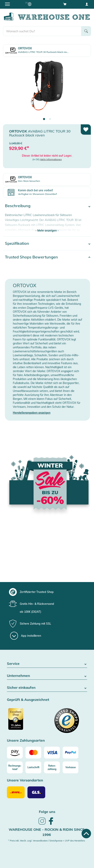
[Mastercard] (33, 753)
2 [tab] (50, 119)
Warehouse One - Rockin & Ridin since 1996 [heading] (47, 832)
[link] (42, 824)
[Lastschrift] (33, 767)
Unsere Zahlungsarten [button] (26, 741)
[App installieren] (26, 636)
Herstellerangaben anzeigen (32, 413)
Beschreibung (18, 206)
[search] (42, 31)
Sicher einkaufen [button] (47, 688)
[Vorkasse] (70, 767)
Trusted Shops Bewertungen (31, 257)
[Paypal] (70, 753)
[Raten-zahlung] (52, 767)
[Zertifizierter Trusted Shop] (26, 721)
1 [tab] (44, 119)
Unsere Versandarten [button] (25, 780)
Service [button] (47, 664)
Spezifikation (17, 243)
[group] (47, 592)
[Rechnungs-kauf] (15, 767)
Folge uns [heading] (47, 812)
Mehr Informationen (51, 159)
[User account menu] (87, 4)
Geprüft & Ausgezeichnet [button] (28, 700)
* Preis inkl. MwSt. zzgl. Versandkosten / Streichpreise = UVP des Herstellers (47, 841)
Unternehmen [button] (47, 676)
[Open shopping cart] (65, 4)
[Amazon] (15, 753)
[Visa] (52, 753)
